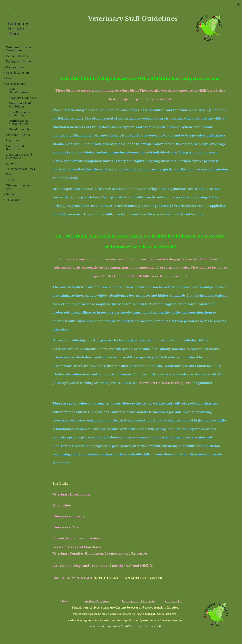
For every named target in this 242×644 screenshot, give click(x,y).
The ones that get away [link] (18, 187)
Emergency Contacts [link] (20, 62)
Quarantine (62, 505)
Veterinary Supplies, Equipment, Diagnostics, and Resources (100, 554)
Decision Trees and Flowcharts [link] (19, 156)
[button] (238, 4)
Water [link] (10, 180)
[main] (133, 18)
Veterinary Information (71, 494)
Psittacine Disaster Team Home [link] (19, 49)
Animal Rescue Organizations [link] (19, 122)
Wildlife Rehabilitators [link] (19, 91)
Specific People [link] (16, 84)
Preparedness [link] (15, 67)
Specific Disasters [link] (18, 73)
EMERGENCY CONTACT (73, 578)
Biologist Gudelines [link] (23, 98)
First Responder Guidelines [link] (20, 114)
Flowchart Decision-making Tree (165, 383)
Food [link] (9, 174)
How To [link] (11, 78)
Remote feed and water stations (77, 538)
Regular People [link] (19, 129)
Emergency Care (66, 527)
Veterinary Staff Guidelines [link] (20, 105)
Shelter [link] (11, 194)
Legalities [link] (13, 140)
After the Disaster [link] (18, 135)
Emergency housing (68, 516)
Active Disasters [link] (17, 56)
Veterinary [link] (13, 200)
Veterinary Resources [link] (21, 169)
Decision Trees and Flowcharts (77, 547)
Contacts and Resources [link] (15, 148)
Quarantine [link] (14, 163)
